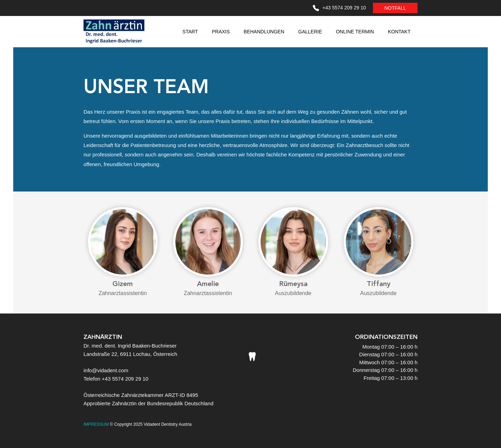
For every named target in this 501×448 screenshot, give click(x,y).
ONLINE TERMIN (355, 32)
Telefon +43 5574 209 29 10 (116, 379)
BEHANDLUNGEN (264, 32)
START (190, 32)
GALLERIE (310, 32)
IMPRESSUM (96, 424)
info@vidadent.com (106, 370)
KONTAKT (399, 32)
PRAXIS (221, 32)
